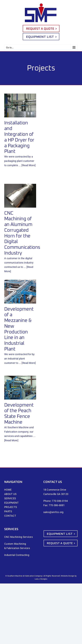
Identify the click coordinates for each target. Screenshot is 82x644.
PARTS (8, 511)
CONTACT (10, 516)
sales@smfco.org (53, 512)
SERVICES (10, 498)
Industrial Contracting (17, 555)
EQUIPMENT (11, 503)
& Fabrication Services (17, 548)
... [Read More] (27, 165)
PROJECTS (11, 507)
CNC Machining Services (18, 537)
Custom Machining (15, 544)
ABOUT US (10, 494)
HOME (8, 490)
